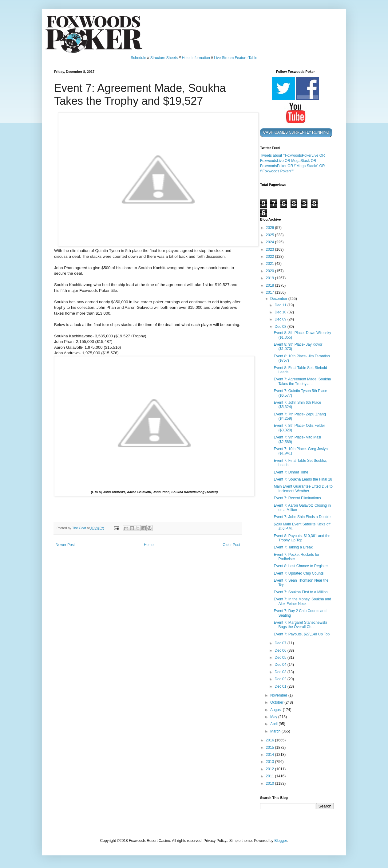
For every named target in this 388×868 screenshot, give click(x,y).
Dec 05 (281, 658)
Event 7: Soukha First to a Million (301, 592)
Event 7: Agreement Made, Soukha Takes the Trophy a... (302, 381)
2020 (271, 271)
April (274, 724)
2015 (271, 748)
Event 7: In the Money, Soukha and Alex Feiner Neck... (302, 601)
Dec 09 (281, 319)
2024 (271, 242)
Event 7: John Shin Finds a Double (302, 517)
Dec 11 (281, 305)
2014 (271, 755)
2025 (271, 235)
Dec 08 (281, 327)
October (277, 702)
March (276, 731)
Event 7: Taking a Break (293, 547)
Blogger (281, 841)
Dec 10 (281, 312)
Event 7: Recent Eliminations (297, 498)
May (274, 717)
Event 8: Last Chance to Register (301, 566)
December (279, 299)
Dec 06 (281, 650)
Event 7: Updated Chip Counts (299, 573)
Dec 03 (281, 672)
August (277, 710)
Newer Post (65, 545)
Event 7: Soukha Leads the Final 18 (303, 479)
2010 (271, 784)
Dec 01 (281, 686)
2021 (271, 264)
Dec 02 (281, 679)
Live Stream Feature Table (236, 58)
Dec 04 (281, 665)
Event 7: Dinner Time (291, 472)
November (279, 695)
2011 (271, 776)
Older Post (231, 545)
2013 (271, 762)
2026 (271, 228)
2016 (271, 740)
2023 (271, 249)
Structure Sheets (164, 58)
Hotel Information (196, 58)
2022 (271, 257)
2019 (271, 278)
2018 (271, 285)
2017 (271, 293)
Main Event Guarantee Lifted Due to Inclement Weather (303, 489)
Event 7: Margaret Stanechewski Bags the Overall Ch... (300, 625)
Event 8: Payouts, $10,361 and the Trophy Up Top (302, 538)
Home (149, 545)
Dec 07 (281, 643)
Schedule (138, 58)
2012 (271, 769)
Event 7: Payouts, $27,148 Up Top (302, 634)
